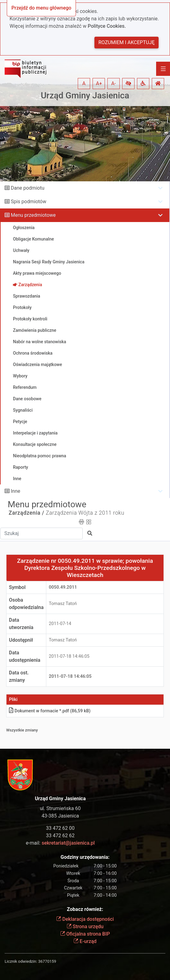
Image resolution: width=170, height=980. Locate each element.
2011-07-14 (60, 624)
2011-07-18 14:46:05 (69, 656)
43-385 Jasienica (60, 816)
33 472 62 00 (60, 828)
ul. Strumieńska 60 (60, 808)
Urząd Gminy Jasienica (85, 95)
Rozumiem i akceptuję (126, 42)
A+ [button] (99, 83)
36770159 (47, 961)
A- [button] (114, 83)
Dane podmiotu (28, 188)
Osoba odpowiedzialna (26, 604)
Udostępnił (21, 640)
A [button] (84, 83)
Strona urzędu (85, 926)
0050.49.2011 (63, 587)
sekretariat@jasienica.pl (68, 843)
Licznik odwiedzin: (21, 961)
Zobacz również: (85, 909)
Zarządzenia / (27, 513)
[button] (128, 84)
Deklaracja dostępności (85, 919)
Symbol (17, 587)
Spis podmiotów (29, 202)
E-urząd (85, 941)
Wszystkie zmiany (22, 730)
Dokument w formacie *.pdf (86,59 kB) (50, 711)
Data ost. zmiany (19, 676)
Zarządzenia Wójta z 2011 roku (85, 513)
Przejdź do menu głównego (41, 8)
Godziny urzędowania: (85, 857)
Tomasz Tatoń (63, 604)
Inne (16, 491)
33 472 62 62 (60, 836)
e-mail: (60, 843)
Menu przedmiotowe (33, 215)
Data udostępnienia (25, 656)
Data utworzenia (21, 624)
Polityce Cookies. (107, 26)
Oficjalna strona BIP (85, 934)
